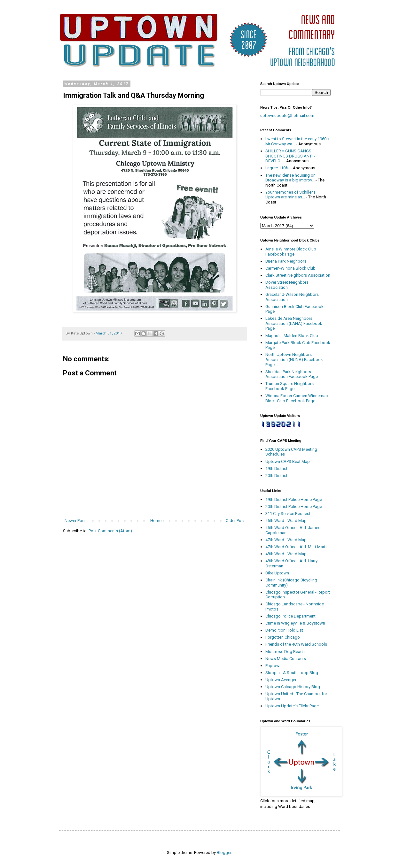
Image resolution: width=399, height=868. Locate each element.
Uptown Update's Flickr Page (292, 706)
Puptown (274, 666)
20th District (276, 476)
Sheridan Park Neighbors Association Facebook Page (292, 374)
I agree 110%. (278, 168)
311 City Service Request (288, 514)
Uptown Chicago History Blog (293, 687)
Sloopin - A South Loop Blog (292, 673)
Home (156, 521)
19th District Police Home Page (294, 499)
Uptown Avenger (281, 680)
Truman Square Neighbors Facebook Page (289, 386)
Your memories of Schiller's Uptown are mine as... (290, 195)
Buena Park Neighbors (286, 261)
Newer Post (75, 521)
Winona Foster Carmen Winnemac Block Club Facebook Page (297, 398)
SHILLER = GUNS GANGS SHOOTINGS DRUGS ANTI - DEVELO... (290, 156)
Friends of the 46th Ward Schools (296, 644)
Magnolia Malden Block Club (292, 336)
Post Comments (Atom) (110, 531)
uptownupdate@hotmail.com (287, 115)
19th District (276, 469)
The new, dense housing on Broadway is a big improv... (290, 178)
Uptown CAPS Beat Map (288, 461)
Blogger (224, 853)
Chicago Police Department (290, 616)
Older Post (235, 521)
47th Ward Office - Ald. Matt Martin (297, 547)
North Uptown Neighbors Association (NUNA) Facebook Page (294, 359)
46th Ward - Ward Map (286, 521)
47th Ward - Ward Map (286, 540)
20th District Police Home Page (294, 507)
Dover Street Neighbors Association (287, 285)
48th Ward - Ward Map (286, 554)
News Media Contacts (286, 659)
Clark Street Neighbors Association (298, 275)
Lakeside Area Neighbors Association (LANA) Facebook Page (294, 323)
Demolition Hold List (284, 630)
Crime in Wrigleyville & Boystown (295, 623)
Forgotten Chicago (283, 637)
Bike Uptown (277, 573)
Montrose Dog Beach (285, 652)
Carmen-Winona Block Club (290, 268)
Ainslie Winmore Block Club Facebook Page (291, 252)
